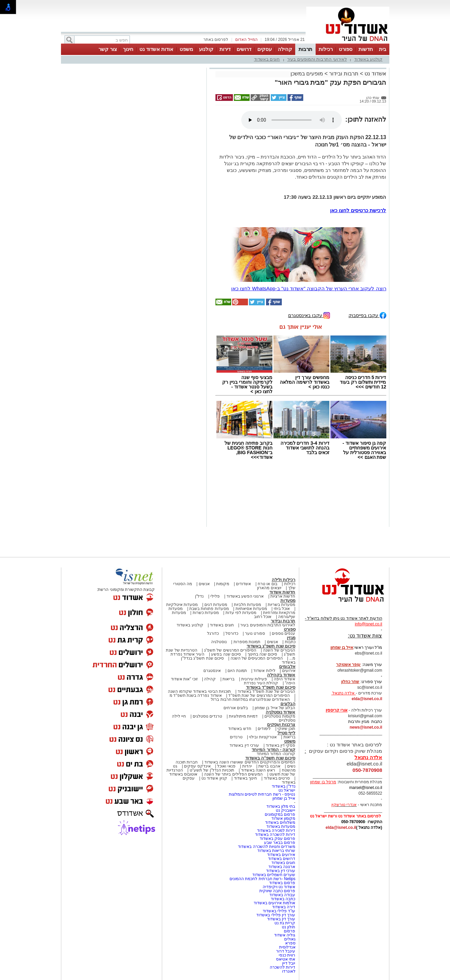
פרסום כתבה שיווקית (277, 891)
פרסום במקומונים (280, 814)
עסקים (265, 49)
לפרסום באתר (216, 40)
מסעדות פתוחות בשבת (209, 609)
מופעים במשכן (307, 74)
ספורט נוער (255, 633)
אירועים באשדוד (281, 855)
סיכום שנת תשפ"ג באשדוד (271, 646)
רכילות (326, 49)
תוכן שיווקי (286, 729)
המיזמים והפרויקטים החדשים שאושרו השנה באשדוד (249, 762)
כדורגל (213, 633)
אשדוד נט (375, 74)
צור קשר (108, 49)
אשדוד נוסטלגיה (281, 712)
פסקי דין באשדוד (281, 745)
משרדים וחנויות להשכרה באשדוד (267, 847)
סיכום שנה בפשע (226, 654)
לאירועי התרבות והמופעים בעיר (317, 59)
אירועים (289, 671)
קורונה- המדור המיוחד (276, 754)
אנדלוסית (287, 947)
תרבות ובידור (344, 74)
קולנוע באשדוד (368, 59)
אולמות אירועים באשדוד (275, 903)
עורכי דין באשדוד (244, 745)
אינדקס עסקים (197, 766)
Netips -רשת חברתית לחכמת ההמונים (262, 879)
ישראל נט (287, 790)
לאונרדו (289, 971)
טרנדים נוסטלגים (207, 716)
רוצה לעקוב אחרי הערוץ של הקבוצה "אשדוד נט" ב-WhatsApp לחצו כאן (309, 288)
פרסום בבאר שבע (280, 843)
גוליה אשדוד (285, 935)
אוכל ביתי (281, 609)
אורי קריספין (337, 710)
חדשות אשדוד (282, 592)
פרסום (289, 931)
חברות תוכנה (187, 762)
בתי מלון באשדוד (281, 806)
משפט (186, 49)
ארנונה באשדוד (282, 867)
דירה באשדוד (284, 907)
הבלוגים (288, 704)
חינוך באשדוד (245, 778)
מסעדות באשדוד (281, 826)
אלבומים (287, 666)
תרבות (305, 49)
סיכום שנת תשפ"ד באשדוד (271, 687)
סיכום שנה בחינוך (263, 654)
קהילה (285, 49)
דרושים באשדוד (282, 859)
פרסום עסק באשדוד (278, 839)
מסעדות (288, 600)
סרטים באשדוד (277, 778)
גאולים (290, 939)
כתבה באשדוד (283, 899)
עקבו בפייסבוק (367, 315)
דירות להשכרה (282, 967)
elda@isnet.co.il (367, 699)
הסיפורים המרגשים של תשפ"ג (230, 650)
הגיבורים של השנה (279, 650)
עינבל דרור (286, 951)
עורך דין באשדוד (281, 919)
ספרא (290, 943)
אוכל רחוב (263, 617)
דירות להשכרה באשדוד (275, 835)
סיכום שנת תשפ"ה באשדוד (270, 758)
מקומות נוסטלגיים (279, 716)
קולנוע (206, 49)
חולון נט (288, 927)
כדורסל (232, 633)
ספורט (346, 49)
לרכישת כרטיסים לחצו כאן (358, 210)
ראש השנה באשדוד (258, 770)
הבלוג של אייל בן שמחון (275, 708)
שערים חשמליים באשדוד (274, 875)
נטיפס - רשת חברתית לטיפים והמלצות (262, 794)
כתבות (290, 642)
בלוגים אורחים (236, 708)
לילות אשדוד (264, 671)
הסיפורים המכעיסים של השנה (257, 658)
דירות (225, 49)
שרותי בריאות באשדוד (276, 851)
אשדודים (243, 584)
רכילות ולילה (284, 580)
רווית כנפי (287, 955)
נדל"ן (199, 596)
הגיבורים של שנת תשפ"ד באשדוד (266, 691)
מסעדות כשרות (206, 613)
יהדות (247, 766)
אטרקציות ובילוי (263, 737)
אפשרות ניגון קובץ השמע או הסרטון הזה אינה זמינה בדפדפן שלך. (292, 120)
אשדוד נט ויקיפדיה (278, 887)
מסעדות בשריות (281, 605)
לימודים (264, 729)
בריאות (229, 679)
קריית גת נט (285, 923)
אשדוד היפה (284, 679)
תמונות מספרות (246, 642)
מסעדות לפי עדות (241, 613)
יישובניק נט (285, 810)
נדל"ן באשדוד (284, 786)
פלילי (215, 596)
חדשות (366, 49)
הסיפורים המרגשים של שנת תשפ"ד (259, 695)
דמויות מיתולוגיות (243, 716)
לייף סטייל (286, 733)
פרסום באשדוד (282, 883)
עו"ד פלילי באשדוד (278, 911)
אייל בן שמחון (284, 798)
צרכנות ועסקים (281, 724)
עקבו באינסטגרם (309, 315)
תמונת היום (237, 671)
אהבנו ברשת (269, 766)
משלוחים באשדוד (280, 822)
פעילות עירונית (254, 679)
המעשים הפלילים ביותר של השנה (233, 774)
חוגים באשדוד (267, 59)
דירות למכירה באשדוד (276, 831)
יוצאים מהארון (269, 588)
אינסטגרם (212, 671)
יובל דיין (289, 963)
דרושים (244, 49)
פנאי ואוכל (226, 766)
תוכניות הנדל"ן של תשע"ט (212, 770)
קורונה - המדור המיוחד (273, 750)
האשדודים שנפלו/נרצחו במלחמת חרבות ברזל (250, 699)
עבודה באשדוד (282, 895)
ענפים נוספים (283, 633)
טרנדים (236, 737)
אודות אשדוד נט (156, 49)
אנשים (204, 584)
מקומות (223, 584)
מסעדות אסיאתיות (251, 609)
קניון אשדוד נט (214, 778)
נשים (291, 766)
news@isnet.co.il (366, 727)
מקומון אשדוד (283, 818)
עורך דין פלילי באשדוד (275, 915)
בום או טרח (268, 584)
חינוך (128, 49)
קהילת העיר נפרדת (261, 683)
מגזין (291, 638)
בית (383, 49)
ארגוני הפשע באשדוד (245, 596)
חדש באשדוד (240, 729)
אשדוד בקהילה (281, 675)
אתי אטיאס (286, 959)
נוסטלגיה (219, 642)
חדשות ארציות (283, 596)
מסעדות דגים (216, 605)
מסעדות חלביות (247, 605)
